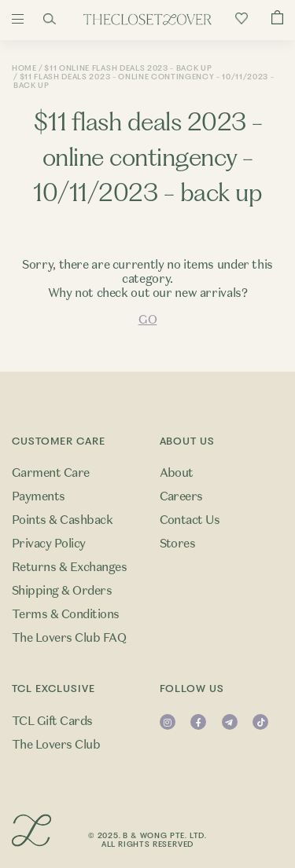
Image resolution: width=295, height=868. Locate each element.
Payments (39, 496)
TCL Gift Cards (52, 721)
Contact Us (190, 520)
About (177, 473)
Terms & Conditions (66, 614)
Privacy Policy (49, 544)
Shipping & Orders (62, 591)
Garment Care (51, 473)
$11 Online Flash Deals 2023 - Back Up (128, 68)
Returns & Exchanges (69, 567)
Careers (181, 496)
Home (24, 68)
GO (147, 320)
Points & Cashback (62, 520)
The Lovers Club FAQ (69, 638)
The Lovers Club (56, 745)
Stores (178, 544)
